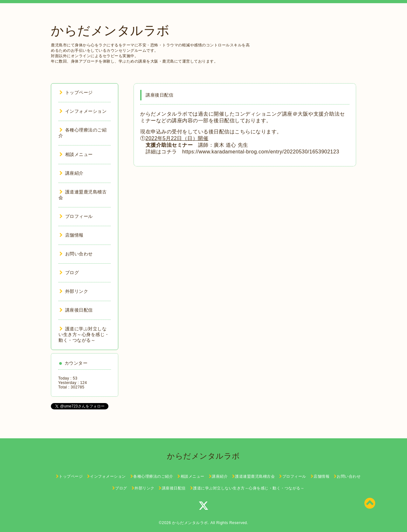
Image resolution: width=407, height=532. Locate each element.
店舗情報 (72, 235)
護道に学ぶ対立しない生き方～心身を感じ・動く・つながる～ (84, 334)
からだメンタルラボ (110, 30)
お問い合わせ (76, 254)
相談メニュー (76, 154)
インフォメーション (83, 111)
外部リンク (74, 291)
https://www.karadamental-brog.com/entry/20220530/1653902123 (261, 152)
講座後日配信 (76, 310)
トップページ (76, 92)
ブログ (69, 273)
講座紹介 (72, 173)
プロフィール (76, 216)
